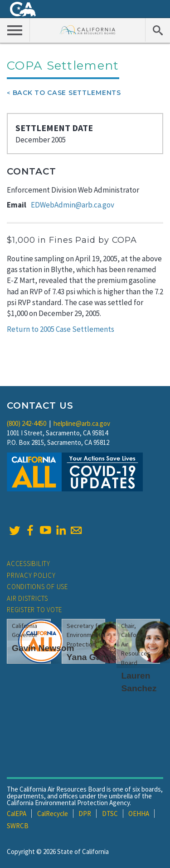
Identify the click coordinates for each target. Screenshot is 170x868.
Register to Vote (34, 610)
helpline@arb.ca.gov (82, 423)
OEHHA (139, 814)
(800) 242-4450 (27, 423)
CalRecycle (53, 814)
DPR (85, 814)
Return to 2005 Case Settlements (61, 329)
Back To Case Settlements (67, 93)
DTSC (110, 814)
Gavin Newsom (43, 648)
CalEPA (17, 814)
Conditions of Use (37, 587)
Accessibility (29, 564)
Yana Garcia (92, 657)
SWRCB (18, 826)
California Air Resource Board (88, 30)
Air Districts (27, 598)
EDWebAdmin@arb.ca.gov (73, 205)
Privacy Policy (31, 575)
